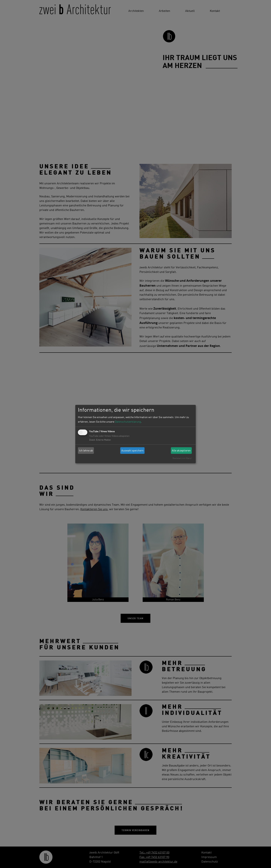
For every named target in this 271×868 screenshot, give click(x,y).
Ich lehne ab (86, 450)
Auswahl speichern (132, 450)
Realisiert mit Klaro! (182, 458)
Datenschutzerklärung (128, 422)
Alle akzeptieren (181, 450)
